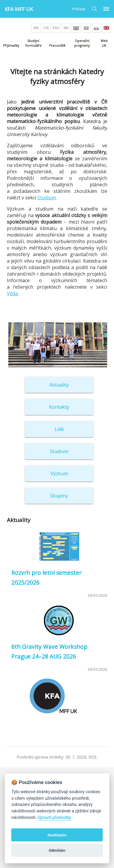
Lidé (59, 429)
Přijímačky (11, 45)
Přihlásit (79, 9)
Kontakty (59, 407)
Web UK (104, 43)
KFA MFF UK (19, 9)
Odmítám (57, 850)
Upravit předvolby (54, 818)
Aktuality (59, 385)
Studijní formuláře (33, 43)
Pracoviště (57, 45)
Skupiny (59, 496)
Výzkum (59, 473)
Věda (12, 293)
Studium (47, 198)
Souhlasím (57, 835)
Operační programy (82, 43)
